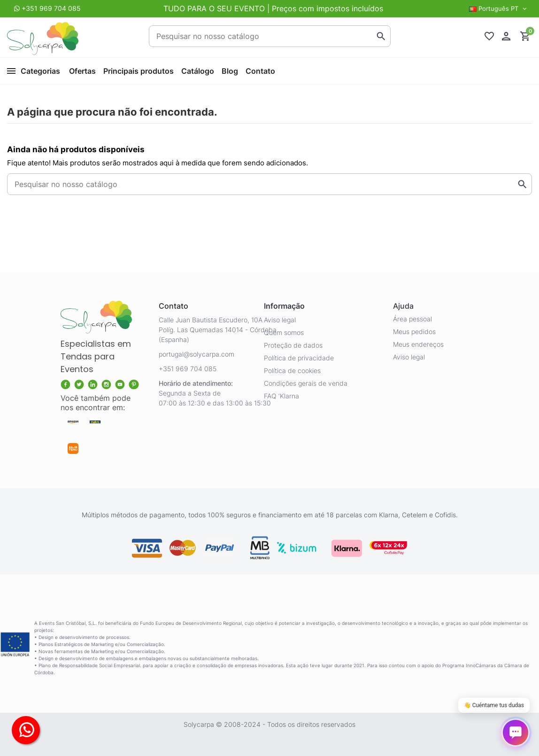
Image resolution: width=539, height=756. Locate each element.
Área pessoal (412, 319)
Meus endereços (418, 344)
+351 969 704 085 (51, 8)
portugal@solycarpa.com (196, 354)
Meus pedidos (414, 331)
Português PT (499, 8)
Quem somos (284, 332)
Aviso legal (280, 320)
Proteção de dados (293, 345)
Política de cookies (292, 370)
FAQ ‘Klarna (281, 396)
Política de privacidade (299, 358)
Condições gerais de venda (306, 383)
